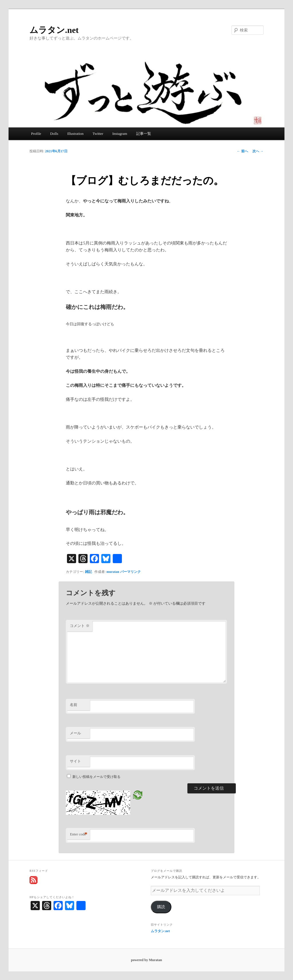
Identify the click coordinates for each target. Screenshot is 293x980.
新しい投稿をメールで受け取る (96, 777)
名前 (74, 705)
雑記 (88, 572)
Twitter (98, 134)
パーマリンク (130, 572)
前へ (242, 151)
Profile (36, 134)
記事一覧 (144, 134)
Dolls (54, 134)
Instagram (120, 134)
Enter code (79, 834)
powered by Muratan (146, 960)
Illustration (75, 134)
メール (75, 733)
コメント (80, 626)
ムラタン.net (54, 30)
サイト (75, 761)
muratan (113, 572)
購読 (161, 907)
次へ (258, 151)
